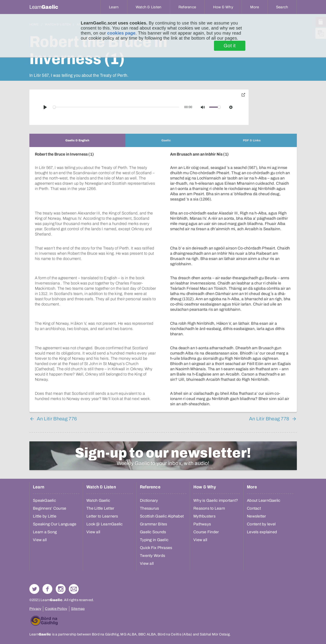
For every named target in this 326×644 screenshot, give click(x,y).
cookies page (121, 33)
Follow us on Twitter (34, 584)
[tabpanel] (163, 277)
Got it (230, 46)
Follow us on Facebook (47, 584)
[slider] (116, 107)
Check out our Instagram (61, 584)
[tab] (77, 140)
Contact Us (74, 584)
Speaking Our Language (55, 519)
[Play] (45, 107)
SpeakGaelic (44, 495)
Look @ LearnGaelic (105, 519)
